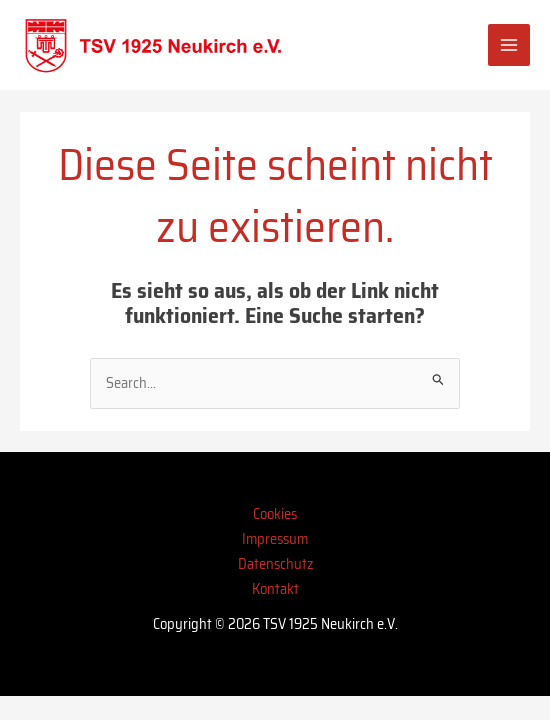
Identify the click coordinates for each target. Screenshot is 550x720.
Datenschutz (275, 563)
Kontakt (275, 588)
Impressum (275, 538)
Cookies (275, 513)
